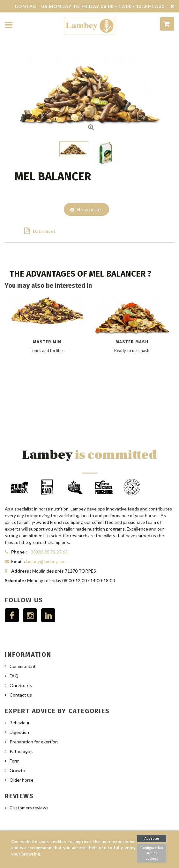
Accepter (152, 838)
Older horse (22, 780)
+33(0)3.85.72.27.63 (48, 552)
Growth (17, 770)
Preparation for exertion (34, 742)
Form (15, 761)
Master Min (47, 342)
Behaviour (20, 723)
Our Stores (21, 685)
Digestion (19, 732)
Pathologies (22, 751)
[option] (47, 357)
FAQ (14, 676)
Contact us (21, 695)
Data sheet (40, 231)
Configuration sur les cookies (152, 853)
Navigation (9, 25)
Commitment (23, 666)
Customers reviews (29, 808)
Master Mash (132, 342)
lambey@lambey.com (46, 561)
